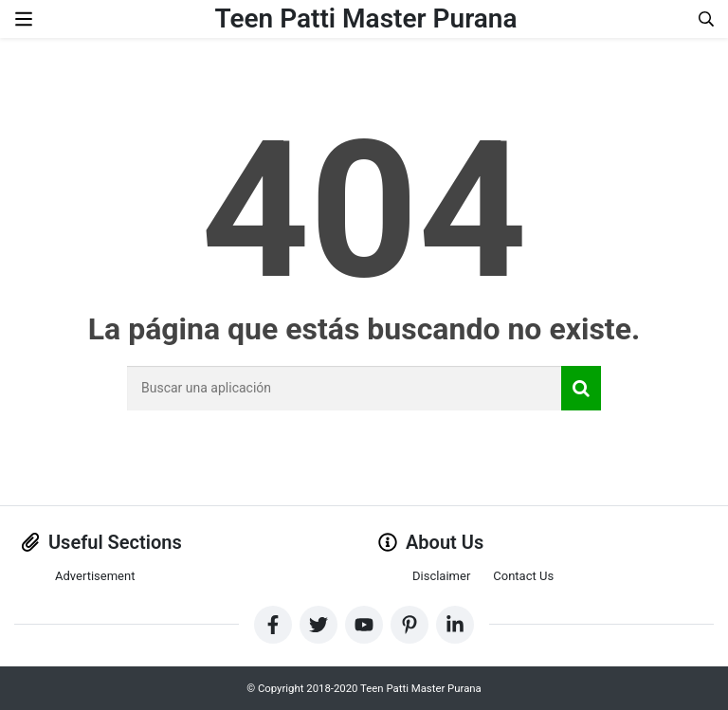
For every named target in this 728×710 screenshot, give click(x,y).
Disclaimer (441, 576)
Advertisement (95, 576)
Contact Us (523, 576)
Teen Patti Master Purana (366, 18)
